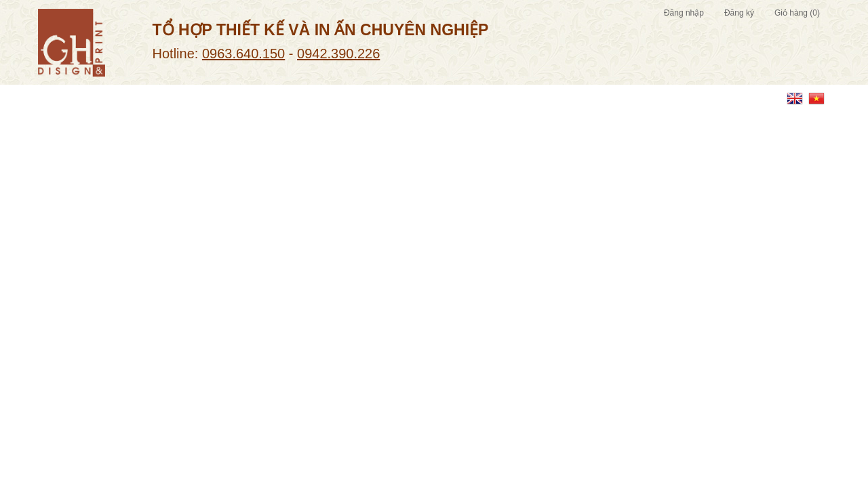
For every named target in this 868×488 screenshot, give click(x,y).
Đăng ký (739, 13)
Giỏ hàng (797, 13)
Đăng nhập (684, 13)
